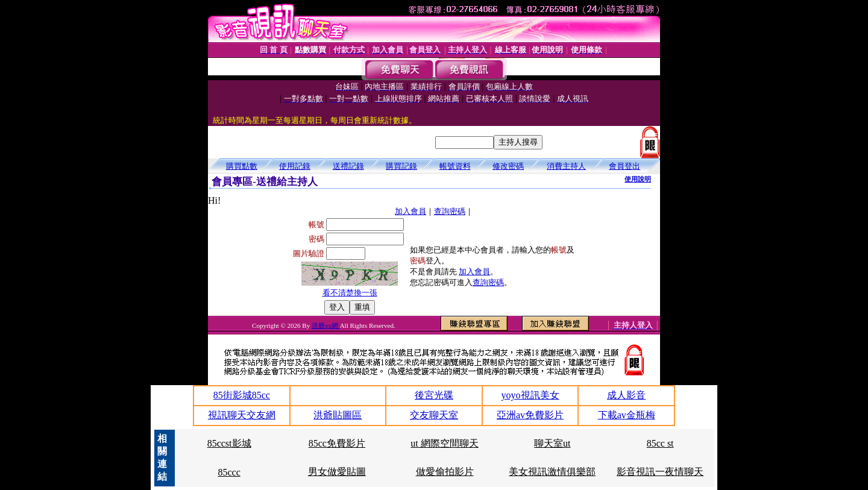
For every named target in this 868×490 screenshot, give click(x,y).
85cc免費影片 (337, 443)
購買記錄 (401, 166)
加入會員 (410, 211)
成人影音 (626, 395)
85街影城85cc (242, 395)
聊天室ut (552, 443)
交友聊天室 (434, 415)
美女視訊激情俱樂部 (552, 472)
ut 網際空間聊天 (444, 443)
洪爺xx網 (326, 325)
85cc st (660, 443)
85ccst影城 (229, 443)
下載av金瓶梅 (627, 415)
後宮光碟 (434, 395)
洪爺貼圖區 (338, 415)
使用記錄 (295, 166)
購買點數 (242, 166)
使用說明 (638, 179)
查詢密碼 (450, 211)
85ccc (229, 472)
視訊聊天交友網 (242, 415)
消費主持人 (566, 166)
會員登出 (624, 166)
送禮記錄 (348, 166)
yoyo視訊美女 (530, 395)
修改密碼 (508, 166)
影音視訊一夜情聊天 (660, 472)
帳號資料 (455, 166)
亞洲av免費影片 (530, 415)
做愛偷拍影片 (445, 472)
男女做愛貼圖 (337, 472)
